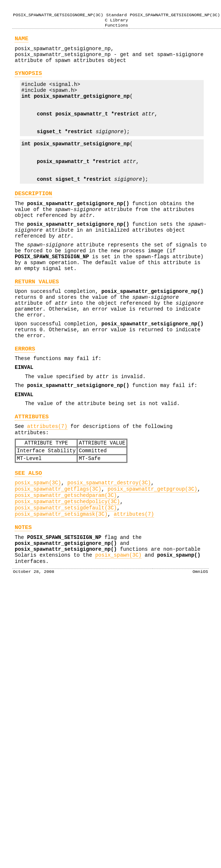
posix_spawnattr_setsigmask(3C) (61, 583)
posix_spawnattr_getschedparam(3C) (66, 561)
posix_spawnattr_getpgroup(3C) (152, 554)
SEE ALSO (28, 536)
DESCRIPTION (34, 219)
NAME (22, 40)
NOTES (23, 598)
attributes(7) (47, 483)
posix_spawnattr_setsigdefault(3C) (66, 576)
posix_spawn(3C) (38, 547)
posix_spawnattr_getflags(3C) (58, 554)
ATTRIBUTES (32, 473)
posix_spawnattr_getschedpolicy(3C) (67, 569)
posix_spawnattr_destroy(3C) (109, 547)
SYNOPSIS (28, 79)
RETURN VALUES (37, 320)
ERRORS (25, 397)
